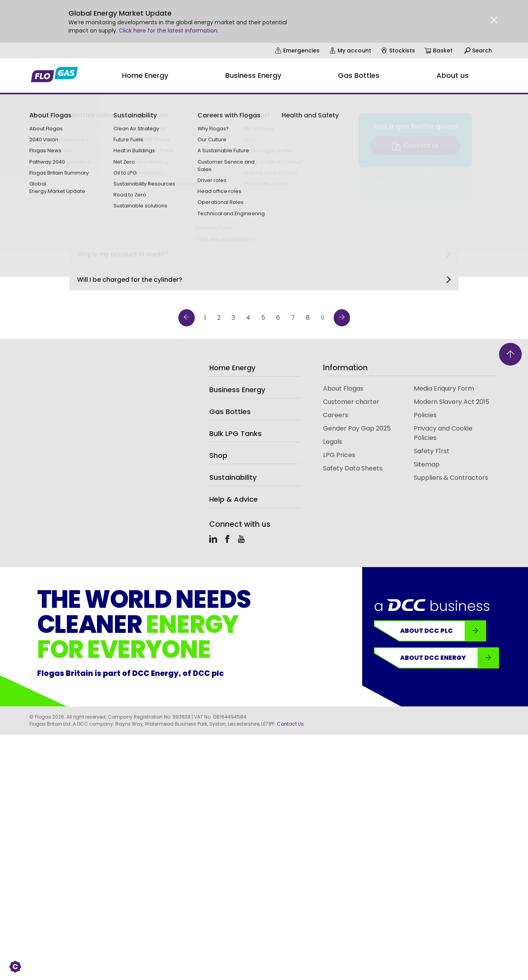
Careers (336, 415)
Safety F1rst (432, 451)
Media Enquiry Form (444, 388)
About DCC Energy (449, 658)
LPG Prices (339, 455)
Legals (333, 442)
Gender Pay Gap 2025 (357, 428)
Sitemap (427, 464)
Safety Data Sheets (353, 468)
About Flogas (343, 388)
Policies (425, 415)
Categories (190, 205)
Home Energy (232, 368)
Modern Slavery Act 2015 (452, 402)
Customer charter (351, 402)
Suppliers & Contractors (451, 478)
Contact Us (290, 724)
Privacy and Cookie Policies (443, 433)
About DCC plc (443, 631)
